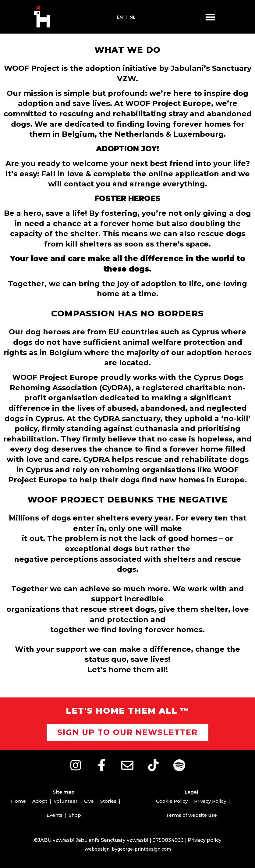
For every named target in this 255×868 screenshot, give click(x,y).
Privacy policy (205, 840)
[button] (210, 17)
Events (55, 815)
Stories (108, 801)
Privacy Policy (210, 801)
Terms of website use (191, 815)
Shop (75, 815)
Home (18, 801)
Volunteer (66, 801)
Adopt (40, 801)
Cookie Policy (172, 801)
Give (89, 801)
